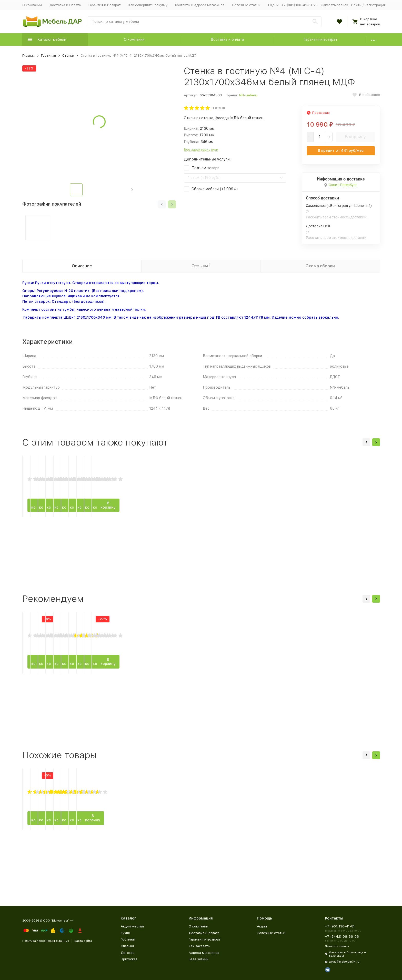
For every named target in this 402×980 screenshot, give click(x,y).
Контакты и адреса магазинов (200, 5)
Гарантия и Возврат (105, 5)
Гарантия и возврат (320, 39)
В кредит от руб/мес (341, 150)
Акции (262, 926)
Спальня (127, 946)
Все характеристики (201, 150)
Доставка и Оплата (65, 5)
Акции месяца (132, 926)
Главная (28, 55)
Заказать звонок (335, 5)
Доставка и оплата (227, 39)
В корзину (355, 137)
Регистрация (375, 5)
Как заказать (199, 946)
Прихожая (129, 959)
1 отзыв (219, 108)
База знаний (199, 959)
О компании (32, 5)
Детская (128, 953)
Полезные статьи (246, 5)
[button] (132, 190)
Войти (356, 5)
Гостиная (48, 55)
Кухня (125, 933)
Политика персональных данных (46, 941)
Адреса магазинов (204, 953)
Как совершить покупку (148, 5)
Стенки (68, 55)
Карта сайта (83, 941)
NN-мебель (248, 95)
